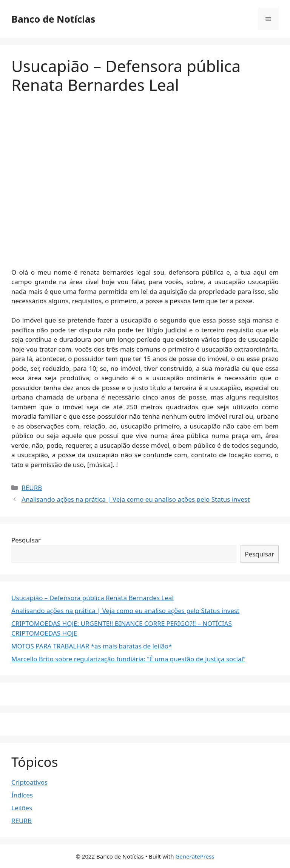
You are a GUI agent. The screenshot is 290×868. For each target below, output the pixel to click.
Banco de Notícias (53, 19)
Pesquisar (26, 540)
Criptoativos (29, 782)
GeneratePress (195, 856)
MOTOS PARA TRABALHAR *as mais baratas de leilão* (92, 646)
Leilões (22, 808)
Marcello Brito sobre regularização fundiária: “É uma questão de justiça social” (128, 659)
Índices (22, 795)
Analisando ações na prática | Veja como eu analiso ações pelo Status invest (136, 499)
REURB (32, 488)
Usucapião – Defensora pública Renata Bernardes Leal (93, 598)
